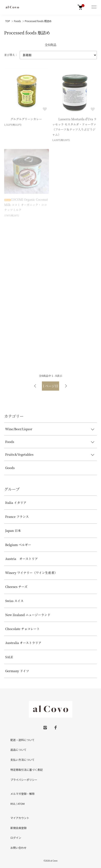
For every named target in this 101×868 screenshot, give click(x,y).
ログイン (16, 838)
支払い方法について (23, 760)
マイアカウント (20, 818)
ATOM (21, 804)
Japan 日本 (13, 530)
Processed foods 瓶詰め (38, 21)
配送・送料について (23, 740)
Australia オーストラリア (23, 643)
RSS (13, 804)
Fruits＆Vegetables (19, 454)
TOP (8, 21)
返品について (18, 750)
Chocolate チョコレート (23, 629)
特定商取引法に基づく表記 (27, 770)
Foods (17, 21)
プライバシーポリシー (24, 780)
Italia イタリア (16, 503)
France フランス (17, 516)
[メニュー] (94, 7)
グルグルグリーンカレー (23, 120)
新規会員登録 (18, 828)
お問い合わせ (18, 848)
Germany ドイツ (17, 671)
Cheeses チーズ (16, 587)
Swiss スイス (14, 601)
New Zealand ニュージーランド (28, 615)
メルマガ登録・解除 (23, 794)
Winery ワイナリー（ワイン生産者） (31, 573)
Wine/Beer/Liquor (19, 429)
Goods (10, 468)
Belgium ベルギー (18, 545)
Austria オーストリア (21, 559)
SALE (9, 657)
